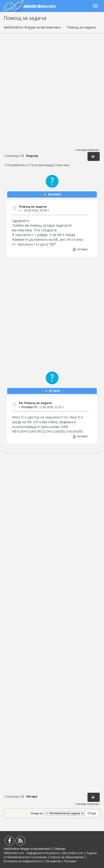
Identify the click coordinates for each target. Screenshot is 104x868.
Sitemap (60, 849)
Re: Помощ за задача (35, 403)
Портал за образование (67, 857)
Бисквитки (54, 861)
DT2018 (54, 391)
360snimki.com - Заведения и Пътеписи (31, 853)
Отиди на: (37, 813)
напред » (93, 150)
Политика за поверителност (23, 861)
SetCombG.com (73, 853)
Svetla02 (54, 194)
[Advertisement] (52, 90)
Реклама (70, 861)
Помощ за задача (33, 207)
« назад (80, 150)
